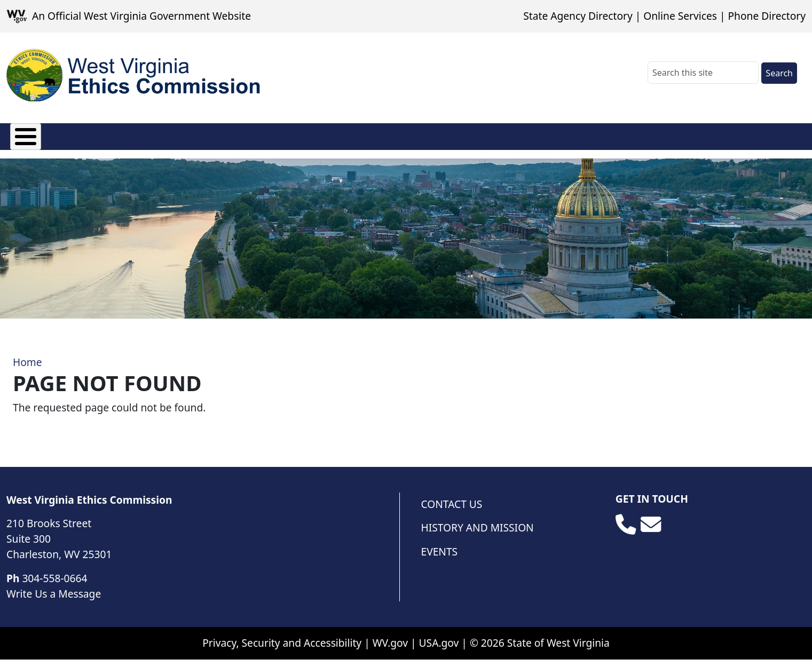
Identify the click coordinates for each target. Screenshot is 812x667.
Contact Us (452, 511)
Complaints (312, 141)
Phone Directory (767, 16)
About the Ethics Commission (50, 141)
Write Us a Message (54, 601)
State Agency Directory (578, 16)
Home (27, 370)
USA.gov (439, 650)
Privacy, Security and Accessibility (282, 650)
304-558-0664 (54, 586)
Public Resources (550, 141)
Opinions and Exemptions (188, 141)
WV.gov (390, 650)
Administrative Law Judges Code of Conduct (700, 141)
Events (440, 559)
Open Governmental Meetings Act (410, 141)
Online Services (680, 16)
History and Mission (478, 535)
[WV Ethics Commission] (135, 75)
